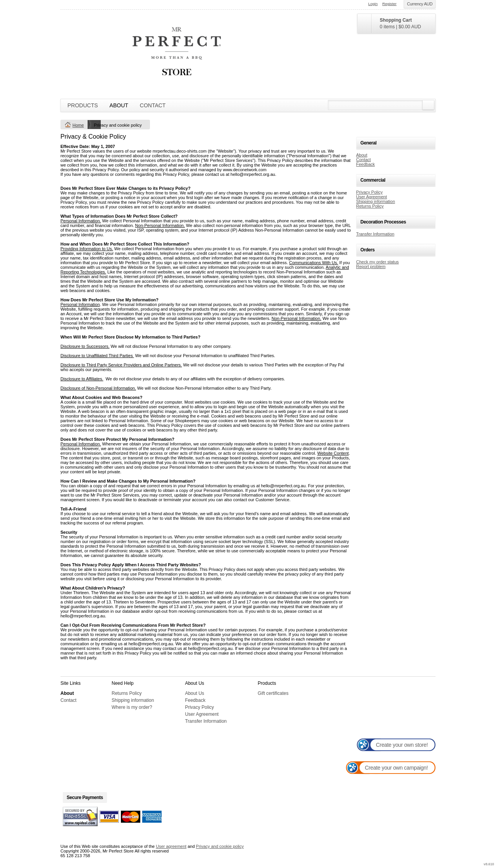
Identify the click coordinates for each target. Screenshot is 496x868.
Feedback (365, 164)
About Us (194, 693)
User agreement (171, 846)
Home (78, 125)
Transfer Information (375, 234)
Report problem (371, 266)
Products (83, 105)
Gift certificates (273, 693)
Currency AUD (420, 4)
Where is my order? (132, 707)
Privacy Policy (369, 192)
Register (390, 4)
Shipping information (375, 201)
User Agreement (371, 197)
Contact (153, 105)
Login (373, 4)
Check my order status (377, 262)
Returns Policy (370, 206)
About (119, 105)
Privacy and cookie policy (220, 846)
